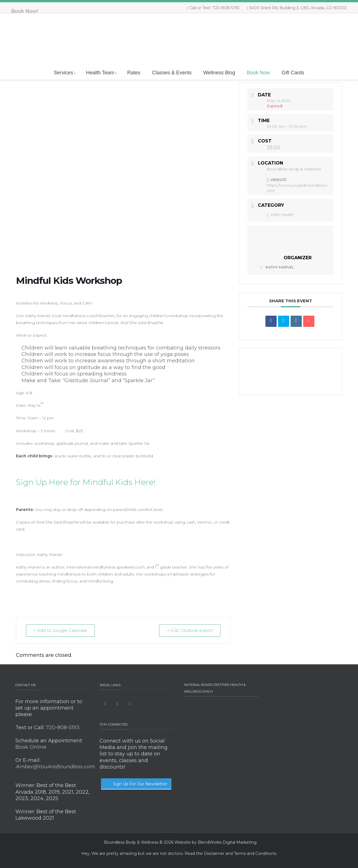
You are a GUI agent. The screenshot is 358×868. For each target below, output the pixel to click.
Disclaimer (214, 853)
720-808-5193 (62, 727)
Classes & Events (172, 73)
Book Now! (25, 11)
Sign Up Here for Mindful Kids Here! (86, 482)
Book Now (258, 73)
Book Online (31, 747)
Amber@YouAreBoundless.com (55, 767)
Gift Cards (293, 73)
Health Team (101, 73)
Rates (134, 73)
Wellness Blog (219, 73)
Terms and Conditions (255, 853)
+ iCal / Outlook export (189, 630)
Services (64, 73)
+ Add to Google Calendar (61, 630)
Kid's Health (280, 215)
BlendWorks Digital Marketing (227, 842)
